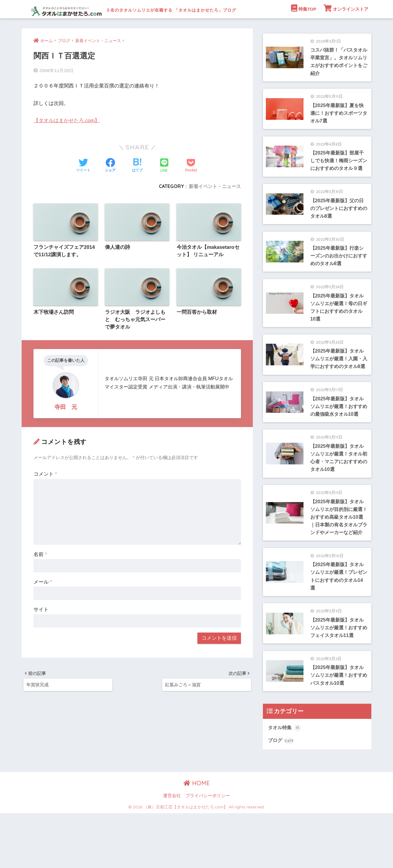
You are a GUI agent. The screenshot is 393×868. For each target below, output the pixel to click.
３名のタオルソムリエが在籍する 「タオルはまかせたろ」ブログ (176, 9)
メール (43, 601)
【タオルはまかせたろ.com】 (67, 139)
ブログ (281, 795)
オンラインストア (346, 26)
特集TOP (304, 26)
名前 (40, 574)
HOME (197, 838)
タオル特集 (285, 782)
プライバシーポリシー (208, 851)
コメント (45, 493)
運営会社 (172, 851)
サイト (41, 629)
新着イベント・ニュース (215, 205)
